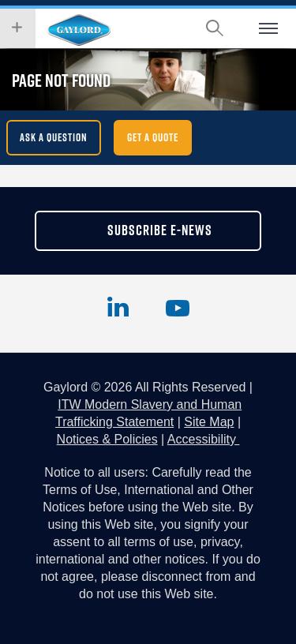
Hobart (79, 30)
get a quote (153, 137)
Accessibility (204, 439)
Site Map (209, 422)
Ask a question (54, 137)
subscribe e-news (160, 230)
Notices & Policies (107, 439)
